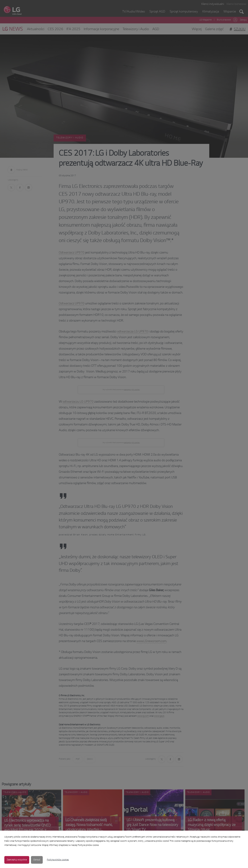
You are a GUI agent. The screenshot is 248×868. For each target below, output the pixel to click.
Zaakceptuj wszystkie (17, 860)
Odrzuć (37, 860)
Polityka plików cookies (58, 860)
